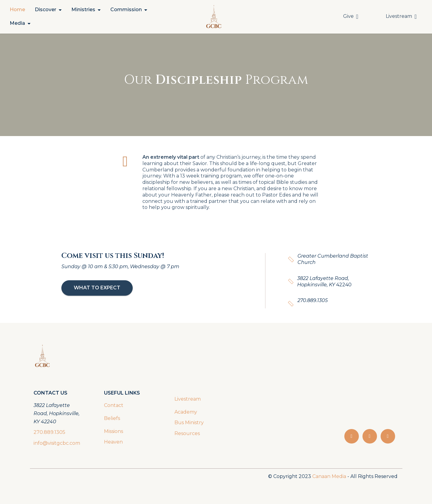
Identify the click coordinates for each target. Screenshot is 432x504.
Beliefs (112, 418)
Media (17, 23)
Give (351, 16)
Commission (126, 10)
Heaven (113, 442)
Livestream (401, 16)
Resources (187, 433)
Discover (45, 10)
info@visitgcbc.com (57, 443)
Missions (114, 431)
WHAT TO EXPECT (97, 288)
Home (17, 10)
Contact (114, 405)
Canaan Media (329, 476)
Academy (186, 412)
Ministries (83, 10)
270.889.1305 (49, 432)
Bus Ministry (189, 423)
